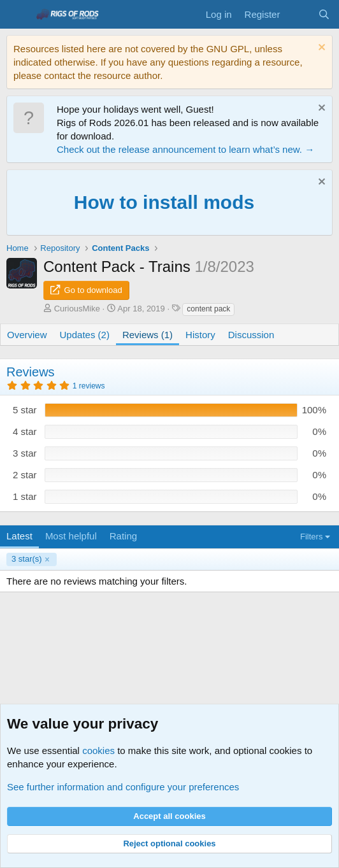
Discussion (251, 335)
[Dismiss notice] (320, 49)
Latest (19, 536)
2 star (25, 475)
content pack (208, 309)
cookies (98, 751)
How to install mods (164, 202)
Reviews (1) (148, 335)
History (200, 335)
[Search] (324, 14)
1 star (25, 496)
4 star (25, 431)
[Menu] (18, 15)
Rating (123, 536)
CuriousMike (77, 309)
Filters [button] (311, 537)
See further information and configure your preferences (123, 787)
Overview (27, 335)
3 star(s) (27, 559)
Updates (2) (85, 335)
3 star (25, 453)
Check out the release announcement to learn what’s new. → (185, 149)
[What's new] (299, 14)
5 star (25, 410)
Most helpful (71, 536)
